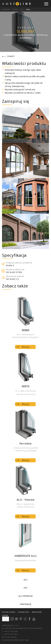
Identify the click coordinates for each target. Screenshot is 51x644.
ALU (22, 9)
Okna (28, 9)
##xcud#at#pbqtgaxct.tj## (17, 640)
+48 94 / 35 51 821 (11, 634)
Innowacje (26, 604)
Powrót (8, 56)
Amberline (6, 9)
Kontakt (5, 615)
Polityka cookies (9, 612)
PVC (26, 588)
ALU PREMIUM (26, 596)
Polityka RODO (23, 612)
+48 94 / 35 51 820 (12, 631)
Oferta (15, 9)
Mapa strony (37, 612)
